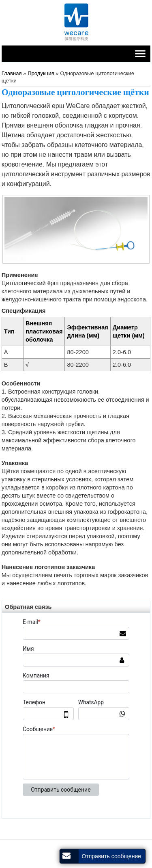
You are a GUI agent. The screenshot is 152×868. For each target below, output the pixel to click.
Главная (12, 73)
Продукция (42, 73)
